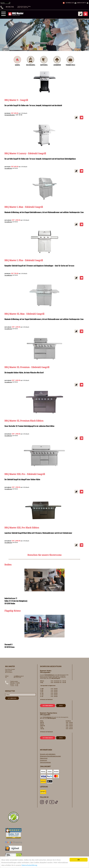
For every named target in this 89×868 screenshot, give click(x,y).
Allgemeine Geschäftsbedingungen (50, 756)
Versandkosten (10, 115)
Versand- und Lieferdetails (48, 754)
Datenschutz (44, 758)
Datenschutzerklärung (29, 865)
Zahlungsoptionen (45, 762)
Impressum (43, 760)
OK (79, 860)
